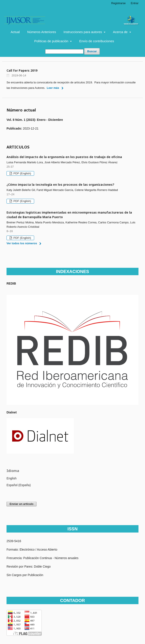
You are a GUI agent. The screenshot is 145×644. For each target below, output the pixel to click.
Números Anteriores (42, 32)
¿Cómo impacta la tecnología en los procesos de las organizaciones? (60, 185)
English (12, 478)
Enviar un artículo (22, 504)
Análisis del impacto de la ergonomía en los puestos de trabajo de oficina (64, 157)
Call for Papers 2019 (22, 70)
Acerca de (121, 32)
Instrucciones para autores (83, 32)
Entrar (135, 3)
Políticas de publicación (52, 41)
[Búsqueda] (64, 51)
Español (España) (19, 485)
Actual (15, 32)
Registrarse (118, 3)
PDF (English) (22, 173)
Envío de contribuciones (97, 41)
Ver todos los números (22, 243)
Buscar (92, 51)
